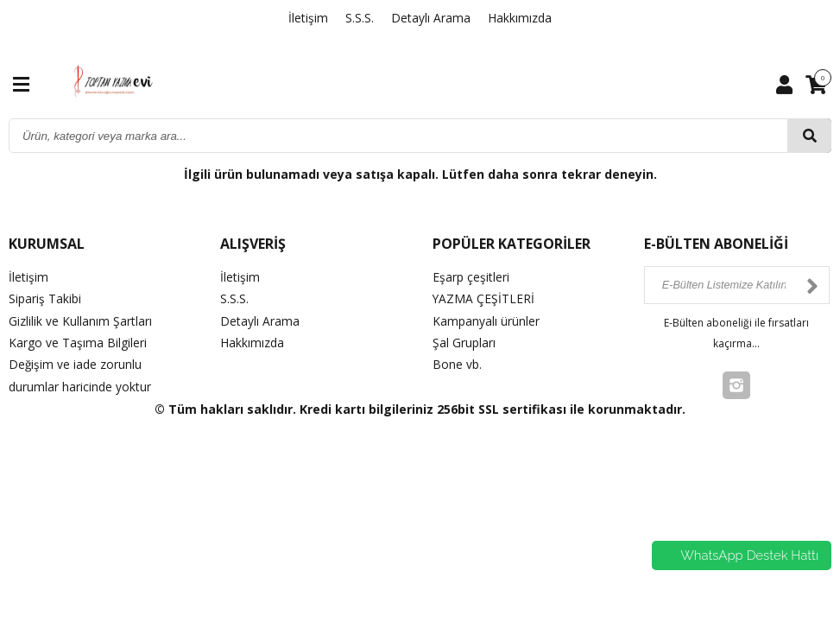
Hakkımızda (520, 18)
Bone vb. (457, 364)
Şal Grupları (464, 343)
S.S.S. (360, 18)
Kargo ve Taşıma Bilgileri (78, 343)
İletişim (308, 18)
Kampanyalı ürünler (486, 320)
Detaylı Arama (431, 18)
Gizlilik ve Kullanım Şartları (80, 320)
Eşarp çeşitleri (471, 277)
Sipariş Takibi (45, 298)
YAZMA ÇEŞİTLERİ (484, 298)
